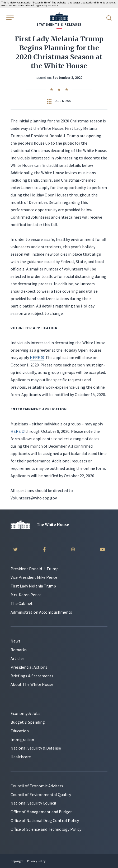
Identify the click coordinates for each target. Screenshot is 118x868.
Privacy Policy (36, 861)
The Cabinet (22, 603)
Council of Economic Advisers (37, 786)
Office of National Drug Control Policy (45, 820)
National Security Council (33, 803)
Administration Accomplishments (41, 612)
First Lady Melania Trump (33, 586)
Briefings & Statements (32, 676)
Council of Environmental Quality (41, 794)
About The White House (32, 684)
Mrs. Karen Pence (26, 595)
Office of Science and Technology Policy (46, 829)
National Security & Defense (36, 748)
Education (20, 731)
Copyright (17, 861)
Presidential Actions (29, 667)
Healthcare (21, 757)
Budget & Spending (28, 722)
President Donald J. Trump (35, 569)
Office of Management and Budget (41, 812)
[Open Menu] (10, 17)
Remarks (19, 650)
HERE (37, 357)
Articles (18, 658)
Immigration (22, 740)
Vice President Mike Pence (34, 577)
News (15, 641)
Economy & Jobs (25, 713)
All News (59, 101)
